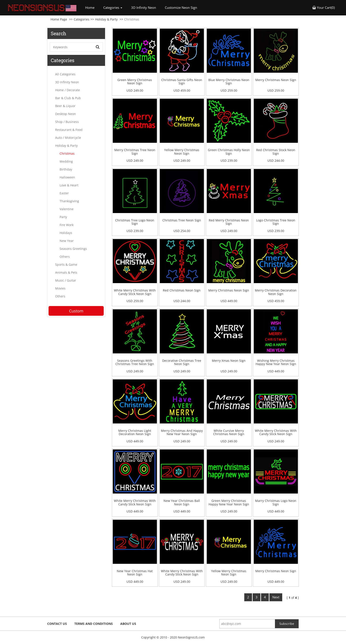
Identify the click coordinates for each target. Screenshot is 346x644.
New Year (67, 241)
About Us (128, 624)
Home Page (59, 19)
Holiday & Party (106, 19)
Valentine (67, 209)
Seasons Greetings (73, 249)
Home (92, 7)
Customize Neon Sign (181, 7)
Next (276, 597)
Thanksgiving (69, 201)
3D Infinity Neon (144, 7)
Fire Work (67, 225)
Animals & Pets (66, 272)
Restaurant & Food (69, 130)
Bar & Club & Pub (68, 98)
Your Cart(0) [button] (323, 7)
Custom (76, 311)
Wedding (66, 161)
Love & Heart (69, 185)
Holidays (66, 233)
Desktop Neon (66, 114)
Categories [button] (113, 7)
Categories (82, 19)
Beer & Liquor (65, 106)
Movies (60, 288)
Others (65, 257)
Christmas (67, 153)
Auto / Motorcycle (68, 138)
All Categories (65, 74)
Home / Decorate (68, 90)
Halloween (67, 177)
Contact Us (57, 624)
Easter (64, 193)
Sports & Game (66, 264)
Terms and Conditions (94, 624)
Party (63, 217)
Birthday (66, 169)
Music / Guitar (66, 280)
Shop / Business (67, 122)
